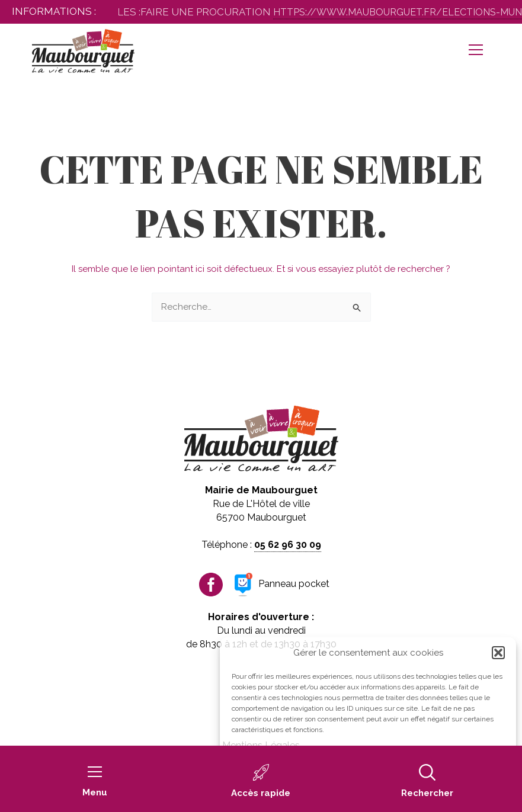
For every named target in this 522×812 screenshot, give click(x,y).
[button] (498, 653)
